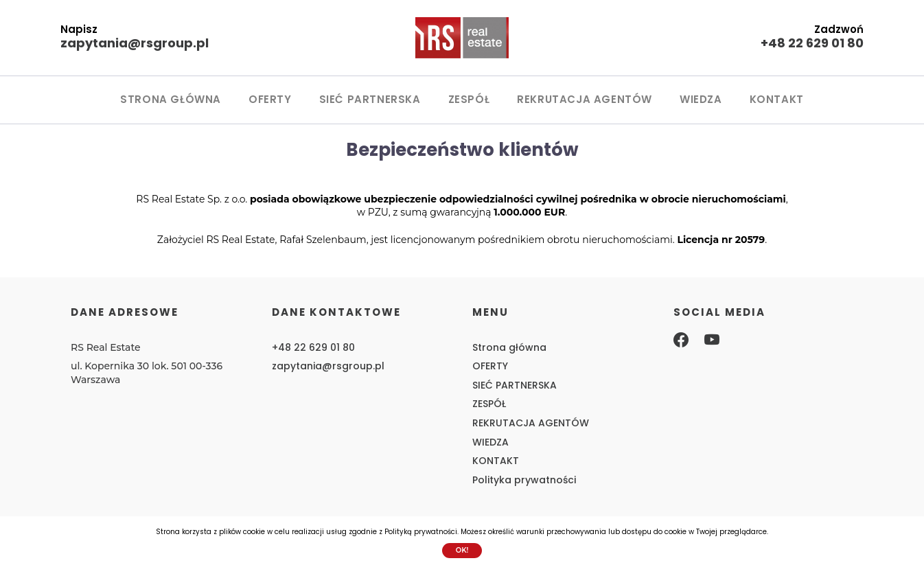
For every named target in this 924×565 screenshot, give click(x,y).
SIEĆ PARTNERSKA (370, 99)
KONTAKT (777, 99)
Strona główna (171, 99)
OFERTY (270, 99)
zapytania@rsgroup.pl (135, 43)
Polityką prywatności (421, 532)
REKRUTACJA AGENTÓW (585, 99)
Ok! (462, 550)
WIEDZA (701, 99)
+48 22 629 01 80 (812, 43)
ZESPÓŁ (469, 99)
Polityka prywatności (524, 480)
